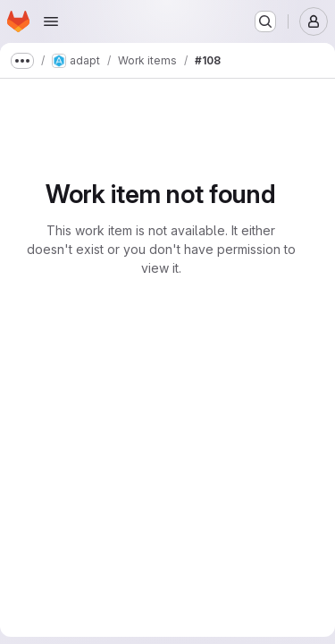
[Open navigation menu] (51, 21)
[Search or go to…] (265, 21)
